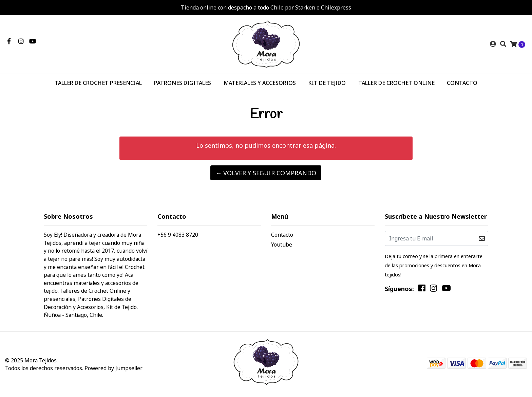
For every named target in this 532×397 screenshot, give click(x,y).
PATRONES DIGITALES (183, 83)
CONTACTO (462, 83)
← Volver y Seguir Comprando (266, 173)
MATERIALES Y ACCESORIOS (260, 83)
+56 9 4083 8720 (178, 235)
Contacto (282, 235)
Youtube (282, 245)
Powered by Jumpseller (113, 368)
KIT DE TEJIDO (327, 83)
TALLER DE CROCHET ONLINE (396, 83)
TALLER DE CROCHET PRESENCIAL (98, 83)
